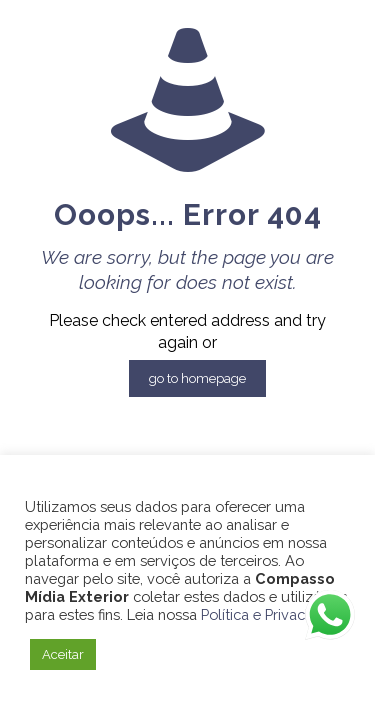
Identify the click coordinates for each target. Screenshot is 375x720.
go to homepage (197, 378)
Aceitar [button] (63, 654)
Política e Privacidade (271, 614)
